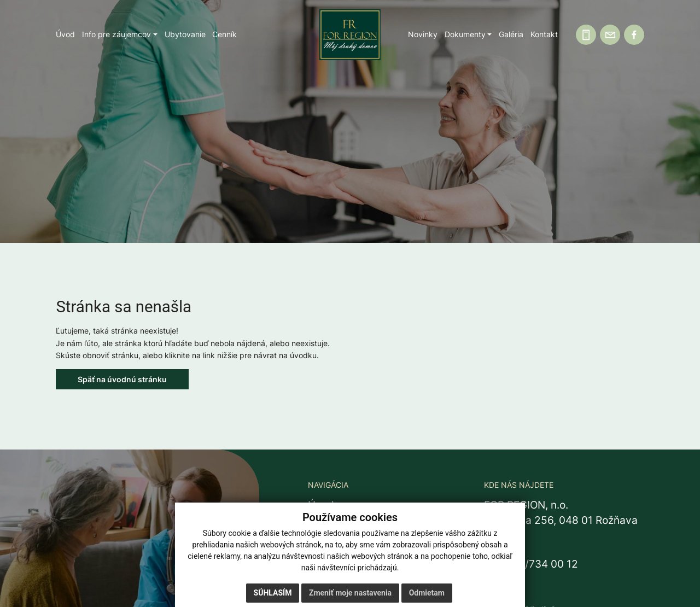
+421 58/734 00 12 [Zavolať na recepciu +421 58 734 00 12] (531, 564)
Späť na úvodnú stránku (122, 379)
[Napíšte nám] (610, 35)
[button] (120, 34)
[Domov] (350, 34)
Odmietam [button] (427, 593)
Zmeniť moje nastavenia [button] (350, 593)
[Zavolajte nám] (586, 35)
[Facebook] (634, 35)
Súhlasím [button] (273, 593)
